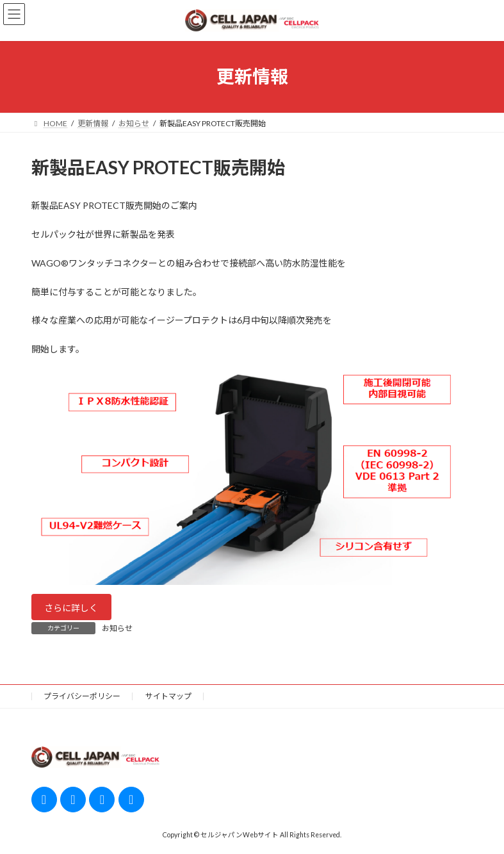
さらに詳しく (71, 608)
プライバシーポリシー (82, 696)
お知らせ (117, 628)
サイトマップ (168, 696)
